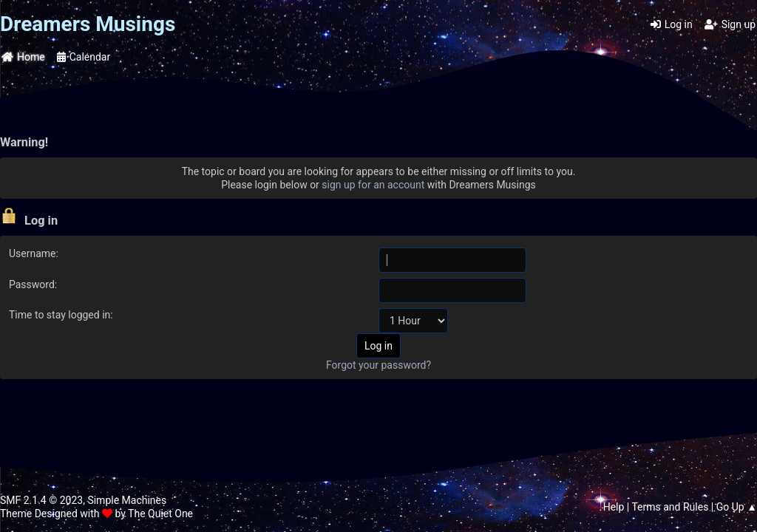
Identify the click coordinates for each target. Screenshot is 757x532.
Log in (672, 24)
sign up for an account (373, 185)
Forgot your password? (378, 365)
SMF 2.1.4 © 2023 (41, 500)
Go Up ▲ (737, 507)
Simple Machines (127, 500)
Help (614, 507)
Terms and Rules (670, 507)
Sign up (730, 24)
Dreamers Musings (88, 24)
